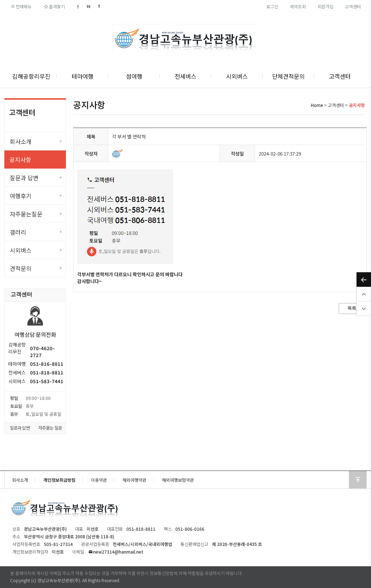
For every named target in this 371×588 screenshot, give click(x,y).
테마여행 (83, 76)
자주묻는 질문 (50, 428)
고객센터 (353, 6)
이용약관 (99, 480)
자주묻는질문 (26, 214)
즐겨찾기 (54, 6)
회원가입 (325, 6)
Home (317, 105)
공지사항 (20, 160)
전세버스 (185, 76)
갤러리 (18, 232)
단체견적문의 (288, 76)
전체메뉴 (21, 6)
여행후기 (21, 196)
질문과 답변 (24, 178)
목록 (352, 308)
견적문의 (21, 268)
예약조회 (298, 6)
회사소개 (21, 141)
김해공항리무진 (31, 76)
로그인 (272, 6)
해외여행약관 (134, 480)
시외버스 (237, 76)
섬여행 (134, 76)
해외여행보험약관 (178, 480)
